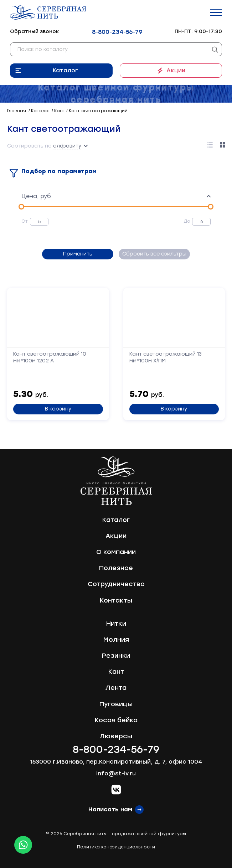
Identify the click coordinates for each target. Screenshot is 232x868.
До (187, 221)
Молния (116, 640)
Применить (78, 254)
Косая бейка (116, 720)
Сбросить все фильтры (154, 254)
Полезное (116, 568)
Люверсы (116, 736)
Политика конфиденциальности (116, 847)
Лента (116, 688)
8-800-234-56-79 (117, 32)
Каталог (65, 70)
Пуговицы (116, 704)
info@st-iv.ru (116, 773)
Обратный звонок (35, 32)
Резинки (116, 656)
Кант (116, 672)
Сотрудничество (116, 584)
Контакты (116, 600)
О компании (116, 552)
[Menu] (216, 12)
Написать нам (110, 809)
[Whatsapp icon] (23, 845)
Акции (176, 70)
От (25, 221)
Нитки (116, 624)
